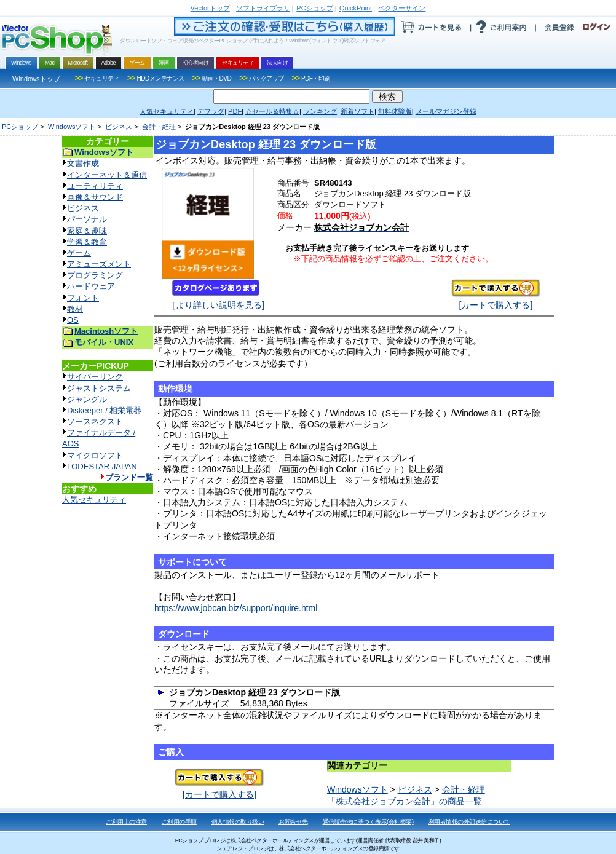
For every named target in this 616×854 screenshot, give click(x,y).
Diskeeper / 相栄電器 (104, 410)
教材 (75, 309)
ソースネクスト (95, 421)
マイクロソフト (95, 455)
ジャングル (87, 399)
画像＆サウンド (95, 197)
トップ (210, 8)
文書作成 (83, 163)
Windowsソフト (72, 127)
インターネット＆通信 (107, 175)
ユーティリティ (95, 186)
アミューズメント (99, 264)
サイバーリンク (95, 377)
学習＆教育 (87, 242)
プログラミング (95, 275)
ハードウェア (91, 286)
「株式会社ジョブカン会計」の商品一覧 (405, 801)
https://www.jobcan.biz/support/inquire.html (236, 608)
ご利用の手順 (179, 822)
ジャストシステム (99, 388)
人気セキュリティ (94, 500)
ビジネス (119, 127)
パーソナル (87, 219)
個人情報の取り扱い (238, 822)
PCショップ (20, 127)
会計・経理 (159, 127)
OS (73, 320)
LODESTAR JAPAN (102, 466)
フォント (83, 298)
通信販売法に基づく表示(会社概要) (368, 822)
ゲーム (79, 253)
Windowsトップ (36, 79)
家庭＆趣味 (87, 231)
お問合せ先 (293, 822)
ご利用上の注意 (126, 822)
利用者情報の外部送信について (469, 822)
